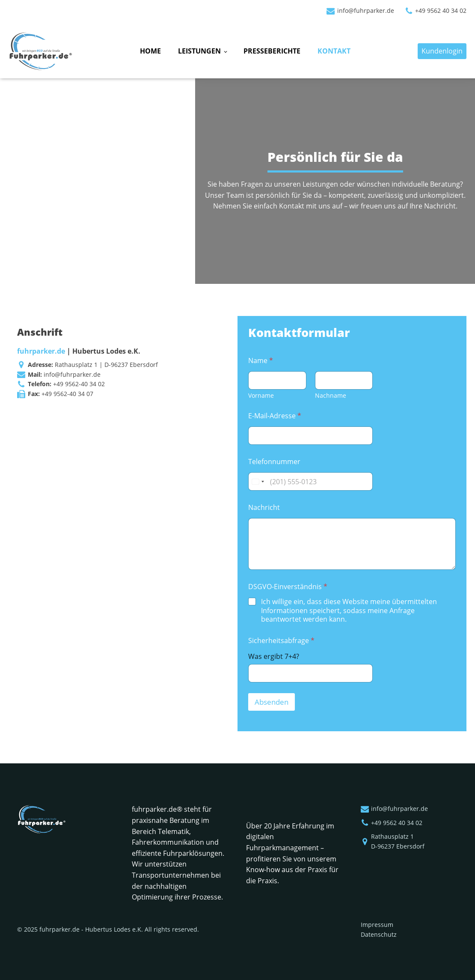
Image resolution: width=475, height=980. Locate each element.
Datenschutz (379, 934)
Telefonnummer (274, 462)
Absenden (272, 702)
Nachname (330, 395)
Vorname (261, 395)
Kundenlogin (442, 51)
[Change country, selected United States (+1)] (258, 481)
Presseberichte (272, 51)
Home (150, 51)
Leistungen (199, 51)
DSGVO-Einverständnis (288, 587)
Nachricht (264, 508)
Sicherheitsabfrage (281, 641)
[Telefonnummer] (310, 481)
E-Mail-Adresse (275, 416)
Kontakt (334, 51)
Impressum (377, 925)
